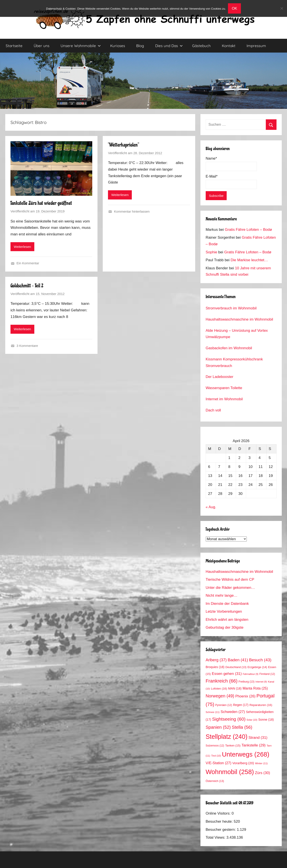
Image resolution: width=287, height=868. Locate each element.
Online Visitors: (219, 813)
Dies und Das (169, 46)
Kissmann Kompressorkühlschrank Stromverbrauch (234, 363)
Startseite (14, 46)
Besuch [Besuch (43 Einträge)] (260, 660)
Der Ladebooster (220, 377)
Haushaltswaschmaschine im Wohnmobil (239, 319)
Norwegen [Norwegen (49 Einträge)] (220, 696)
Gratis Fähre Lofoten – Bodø (248, 230)
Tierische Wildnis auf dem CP (230, 580)
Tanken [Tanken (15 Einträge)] (233, 745)
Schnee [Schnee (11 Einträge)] (213, 712)
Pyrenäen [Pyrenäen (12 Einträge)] (224, 705)
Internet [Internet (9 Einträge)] (261, 682)
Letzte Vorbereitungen (224, 611)
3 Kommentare (27, 346)
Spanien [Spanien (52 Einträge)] (218, 727)
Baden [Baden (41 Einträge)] (238, 660)
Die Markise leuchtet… (249, 260)
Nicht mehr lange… (222, 595)
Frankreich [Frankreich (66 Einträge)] (222, 681)
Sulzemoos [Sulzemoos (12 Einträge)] (215, 746)
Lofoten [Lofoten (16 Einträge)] (219, 689)
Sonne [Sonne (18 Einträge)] (266, 720)
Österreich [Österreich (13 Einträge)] (215, 781)
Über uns (42, 46)
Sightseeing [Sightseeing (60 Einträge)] (229, 719)
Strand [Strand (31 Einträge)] (258, 737)
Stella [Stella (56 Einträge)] (242, 727)
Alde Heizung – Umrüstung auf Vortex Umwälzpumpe (237, 334)
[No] (282, 8)
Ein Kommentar (28, 263)
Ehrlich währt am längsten (227, 620)
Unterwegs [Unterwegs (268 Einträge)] (246, 754)
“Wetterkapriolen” (123, 145)
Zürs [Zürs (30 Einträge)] (262, 773)
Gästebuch (201, 46)
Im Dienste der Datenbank (227, 604)
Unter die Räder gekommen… (230, 588)
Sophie (211, 252)
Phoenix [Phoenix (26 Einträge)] (245, 696)
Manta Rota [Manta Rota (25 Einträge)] (255, 688)
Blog (140, 46)
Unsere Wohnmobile (81, 46)
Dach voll (213, 410)
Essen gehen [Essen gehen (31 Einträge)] (227, 674)
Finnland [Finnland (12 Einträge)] (267, 674)
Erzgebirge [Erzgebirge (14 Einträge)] (257, 667)
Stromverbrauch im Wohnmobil (231, 308)
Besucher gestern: (221, 830)
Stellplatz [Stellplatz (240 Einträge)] (227, 737)
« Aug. (211, 507)
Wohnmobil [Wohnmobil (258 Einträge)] (230, 772)
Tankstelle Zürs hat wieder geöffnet (41, 203)
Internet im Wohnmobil (224, 399)
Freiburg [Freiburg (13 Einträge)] (246, 682)
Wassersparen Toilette (224, 388)
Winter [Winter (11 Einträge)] (261, 763)
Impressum (256, 46)
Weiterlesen (22, 247)
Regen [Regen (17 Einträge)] (241, 705)
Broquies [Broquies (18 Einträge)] (215, 667)
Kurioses (118, 46)
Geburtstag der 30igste (225, 627)
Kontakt (229, 46)
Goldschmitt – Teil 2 (27, 286)
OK (234, 8)
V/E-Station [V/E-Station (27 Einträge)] (219, 763)
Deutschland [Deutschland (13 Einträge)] (236, 667)
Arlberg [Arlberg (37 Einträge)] (216, 660)
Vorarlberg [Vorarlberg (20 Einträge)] (243, 763)
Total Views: (216, 837)
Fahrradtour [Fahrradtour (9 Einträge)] (250, 674)
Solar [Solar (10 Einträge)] (252, 720)
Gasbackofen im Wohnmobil (229, 348)
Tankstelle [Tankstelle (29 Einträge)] (254, 745)
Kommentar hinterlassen (132, 211)
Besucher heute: (220, 821)
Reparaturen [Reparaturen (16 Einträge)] (261, 705)
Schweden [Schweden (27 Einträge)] (233, 712)
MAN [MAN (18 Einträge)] (235, 688)
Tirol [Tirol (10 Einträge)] (216, 756)
